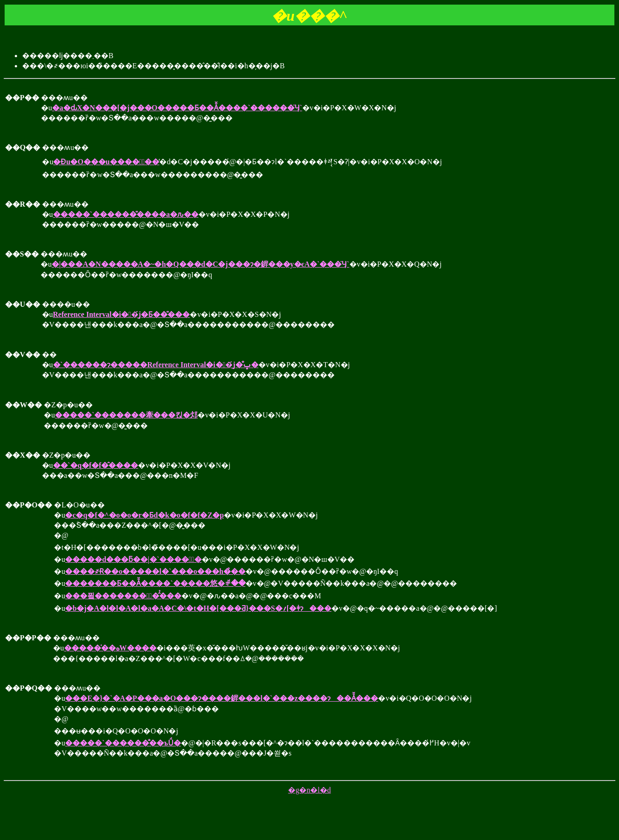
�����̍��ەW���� (110, 648)
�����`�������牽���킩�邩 (126, 415)
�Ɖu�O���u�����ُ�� (106, 162)
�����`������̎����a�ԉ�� (126, 214)
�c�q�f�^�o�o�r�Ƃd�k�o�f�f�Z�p (144, 515)
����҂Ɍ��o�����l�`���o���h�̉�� (155, 571)
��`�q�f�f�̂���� (96, 465)
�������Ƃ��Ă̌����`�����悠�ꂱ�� (155, 583)
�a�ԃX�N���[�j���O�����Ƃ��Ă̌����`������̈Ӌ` (177, 108)
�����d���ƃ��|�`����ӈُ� (133, 559)
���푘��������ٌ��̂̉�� (123, 596)
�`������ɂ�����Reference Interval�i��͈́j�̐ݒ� (156, 365)
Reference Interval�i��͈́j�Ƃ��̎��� (122, 314)
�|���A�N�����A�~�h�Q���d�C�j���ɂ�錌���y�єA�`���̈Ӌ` (201, 264)
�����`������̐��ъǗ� (123, 743)
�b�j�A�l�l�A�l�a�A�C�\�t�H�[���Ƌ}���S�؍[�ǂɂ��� (198, 608)
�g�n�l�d (309, 790)
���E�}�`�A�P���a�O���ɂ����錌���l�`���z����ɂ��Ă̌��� (222, 698)
